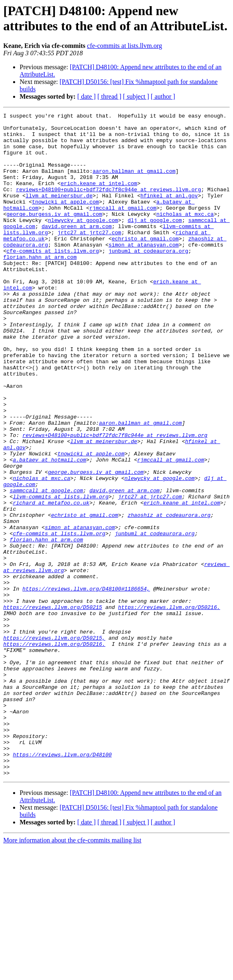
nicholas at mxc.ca (185, 235)
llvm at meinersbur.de (59, 213)
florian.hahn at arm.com (40, 286)
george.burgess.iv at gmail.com (54, 235)
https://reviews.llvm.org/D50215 (53, 706)
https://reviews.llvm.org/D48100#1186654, (86, 684)
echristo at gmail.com (145, 264)
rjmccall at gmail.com (123, 227)
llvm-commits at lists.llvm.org (60, 574)
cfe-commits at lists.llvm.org (125, 46)
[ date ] (86, 96)
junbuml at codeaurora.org (148, 279)
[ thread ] (109, 96)
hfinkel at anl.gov (169, 213)
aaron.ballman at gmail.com (134, 183)
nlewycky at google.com (83, 242)
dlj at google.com (155, 242)
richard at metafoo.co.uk (51, 581)
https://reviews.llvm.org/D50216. (169, 706)
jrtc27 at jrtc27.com (90, 257)
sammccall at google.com (46, 566)
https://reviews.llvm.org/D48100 (62, 883)
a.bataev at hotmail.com (49, 530)
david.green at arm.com (77, 249)
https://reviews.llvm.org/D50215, (54, 743)
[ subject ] (136, 96)
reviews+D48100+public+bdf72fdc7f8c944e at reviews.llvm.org (108, 205)
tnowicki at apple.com (65, 220)
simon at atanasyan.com (143, 272)
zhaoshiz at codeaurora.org (169, 596)
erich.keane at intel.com (99, 198)
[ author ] (163, 96)
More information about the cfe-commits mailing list (72, 973)
